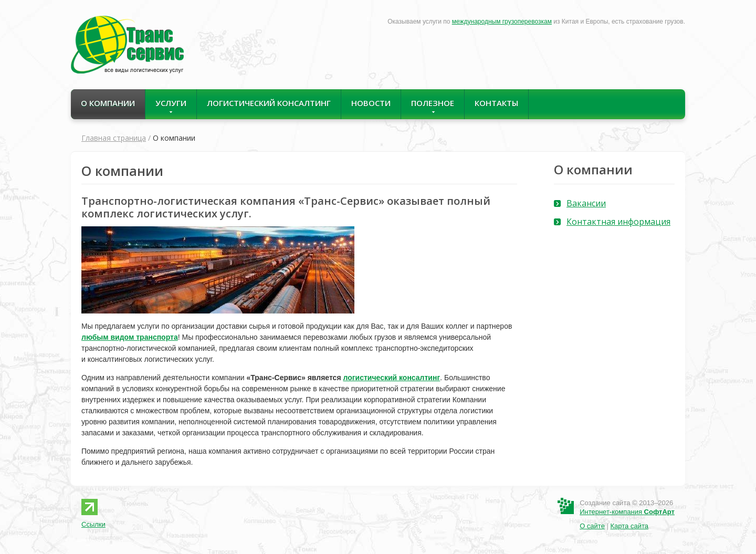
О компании (108, 103)
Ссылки (93, 524)
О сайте (592, 526)
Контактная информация (618, 222)
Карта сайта (629, 526)
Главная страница (114, 138)
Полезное (433, 106)
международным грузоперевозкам (502, 22)
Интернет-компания (627, 512)
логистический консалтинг (391, 378)
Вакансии (586, 203)
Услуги (171, 106)
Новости (371, 103)
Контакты (496, 103)
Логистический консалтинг (269, 103)
